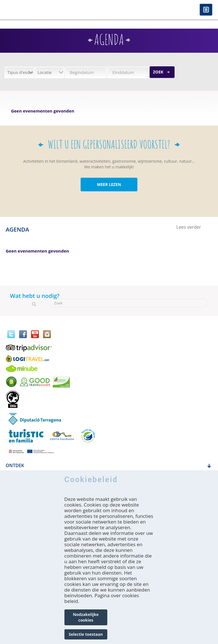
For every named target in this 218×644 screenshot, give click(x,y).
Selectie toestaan (86, 634)
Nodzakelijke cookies (86, 617)
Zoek (158, 72)
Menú (206, 10)
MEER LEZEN (109, 184)
